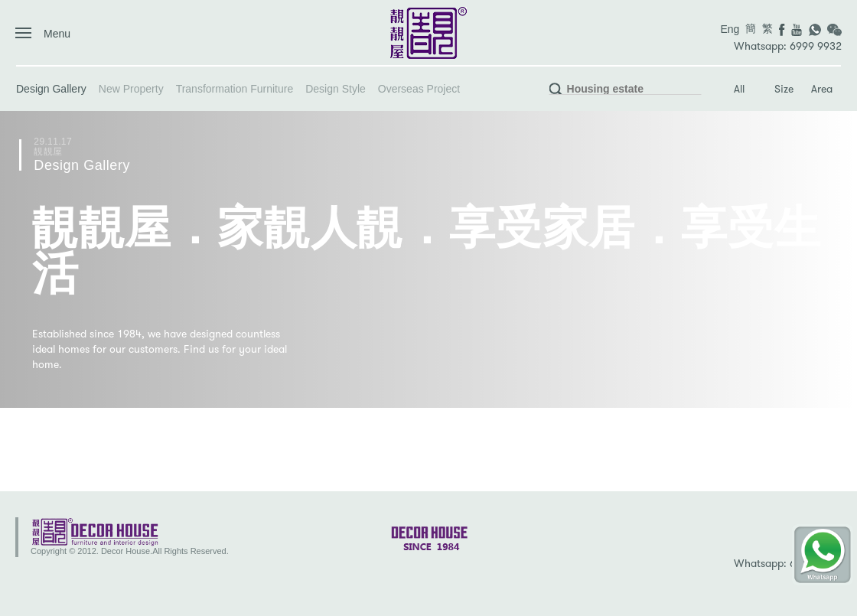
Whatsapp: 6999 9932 (788, 46)
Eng (730, 29)
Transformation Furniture (235, 89)
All (739, 89)
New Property (131, 89)
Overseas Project (419, 89)
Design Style (336, 89)
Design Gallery (51, 89)
